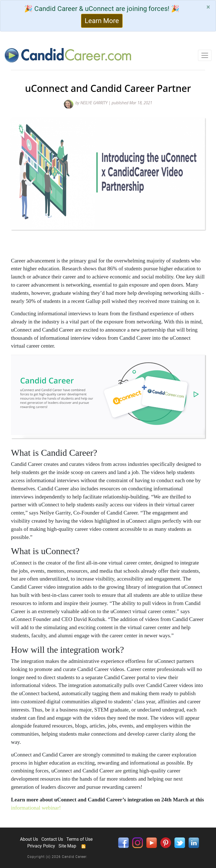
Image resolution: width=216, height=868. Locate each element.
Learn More (102, 21)
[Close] (208, 7)
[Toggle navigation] (205, 55)
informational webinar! (36, 808)
